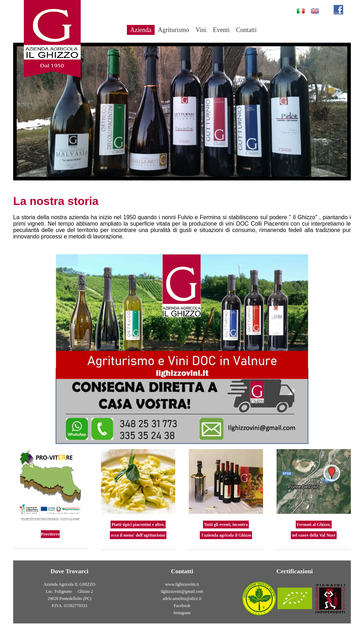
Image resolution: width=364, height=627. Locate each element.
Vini (201, 30)
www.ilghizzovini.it (182, 584)
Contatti (246, 30)
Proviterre (50, 534)
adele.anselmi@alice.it (182, 599)
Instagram (182, 613)
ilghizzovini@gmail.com (182, 591)
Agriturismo (173, 30)
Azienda (141, 30)
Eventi (221, 30)
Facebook (182, 606)
